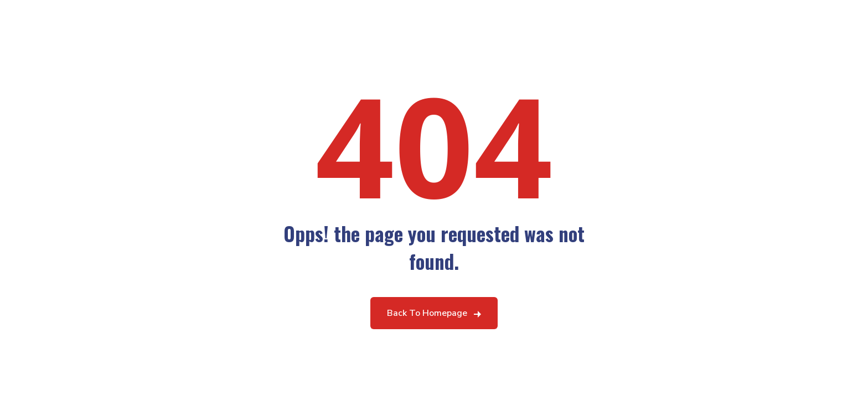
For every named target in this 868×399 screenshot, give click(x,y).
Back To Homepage (427, 313)
